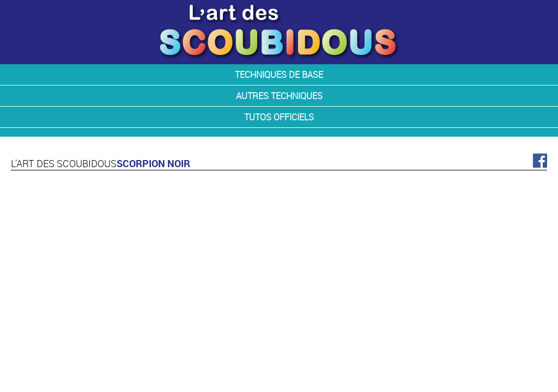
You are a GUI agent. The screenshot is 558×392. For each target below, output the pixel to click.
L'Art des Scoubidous (64, 163)
